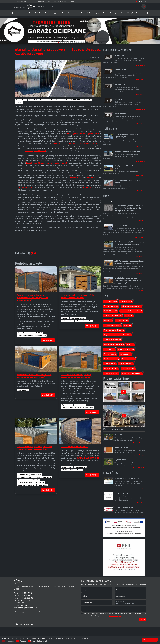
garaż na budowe (48, 100)
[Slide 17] (91, 42)
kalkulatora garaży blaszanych (36, 151)
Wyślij (143, 620)
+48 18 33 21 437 (30, 2)
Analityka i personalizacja (41, 641)
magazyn (19, 102)
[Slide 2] (61, 42)
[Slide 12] (81, 42)
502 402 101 (52, 2)
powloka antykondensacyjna (43, 477)
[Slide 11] (79, 42)
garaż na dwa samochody (25, 336)
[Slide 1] (59, 42)
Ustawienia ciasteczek (24, 624)
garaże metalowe (67, 408)
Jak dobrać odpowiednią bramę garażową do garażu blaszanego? (77, 376)
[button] (22, 13)
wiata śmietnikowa (68, 321)
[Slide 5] (67, 42)
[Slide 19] (95, 42)
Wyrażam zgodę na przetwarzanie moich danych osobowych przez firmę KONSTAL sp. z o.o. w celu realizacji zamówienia (115, 615)
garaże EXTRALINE (35, 100)
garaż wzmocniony (24, 480)
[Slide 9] (75, 42)
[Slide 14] (85, 42)
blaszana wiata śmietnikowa (84, 321)
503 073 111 (42, 2)
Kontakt (71, 2)
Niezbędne (10, 641)
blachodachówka (111, 301)
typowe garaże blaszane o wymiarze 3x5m (83, 134)
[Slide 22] (101, 42)
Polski (142, 2)
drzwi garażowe (88, 408)
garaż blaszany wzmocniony (114, 344)
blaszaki (78, 408)
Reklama (23, 641)
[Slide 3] (63, 42)
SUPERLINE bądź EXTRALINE (88, 458)
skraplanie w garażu (112, 373)
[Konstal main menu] (41, 6)
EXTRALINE (91, 178)
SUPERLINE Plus (76, 178)
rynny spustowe (111, 354)
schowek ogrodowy (112, 368)
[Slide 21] (99, 42)
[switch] (17, 641)
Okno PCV (35, 480)
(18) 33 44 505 (25, 605)
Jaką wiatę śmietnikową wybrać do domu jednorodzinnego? (77, 296)
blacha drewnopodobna (78, 318)
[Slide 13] (83, 42)
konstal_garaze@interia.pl (28, 608)
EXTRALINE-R (42, 485)
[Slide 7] (71, 42)
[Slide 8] (73, 42)
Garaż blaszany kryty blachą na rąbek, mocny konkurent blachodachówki (35, 448)
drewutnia (88, 100)
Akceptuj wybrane (150, 640)
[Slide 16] (89, 42)
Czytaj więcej (48, 340)
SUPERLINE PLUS (77, 100)
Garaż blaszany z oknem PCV (75, 446)
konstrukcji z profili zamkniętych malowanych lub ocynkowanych (76, 143)
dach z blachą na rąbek (25, 482)
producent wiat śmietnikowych (132, 311)
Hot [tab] (106, 202)
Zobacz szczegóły (115, 616)
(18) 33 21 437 (22, 603)
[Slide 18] (93, 42)
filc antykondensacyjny (25, 477)
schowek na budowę (63, 100)
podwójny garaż (40, 336)
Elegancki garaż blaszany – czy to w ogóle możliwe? (46, 163)
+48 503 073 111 (27, 595)
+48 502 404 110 (27, 600)
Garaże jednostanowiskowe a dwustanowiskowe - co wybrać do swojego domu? (33, 298)
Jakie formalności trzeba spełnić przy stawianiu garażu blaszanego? (34, 376)
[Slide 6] (69, 42)
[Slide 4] (65, 42)
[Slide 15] (87, 42)
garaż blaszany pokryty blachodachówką (118, 334)
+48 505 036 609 (27, 598)
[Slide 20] (97, 42)
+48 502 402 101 (27, 593)
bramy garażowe (80, 405)
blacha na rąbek (39, 482)
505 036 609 (62, 2)
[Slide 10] (77, 42)
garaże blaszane (21, 100)
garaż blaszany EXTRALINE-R (27, 485)
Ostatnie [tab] (114, 202)
